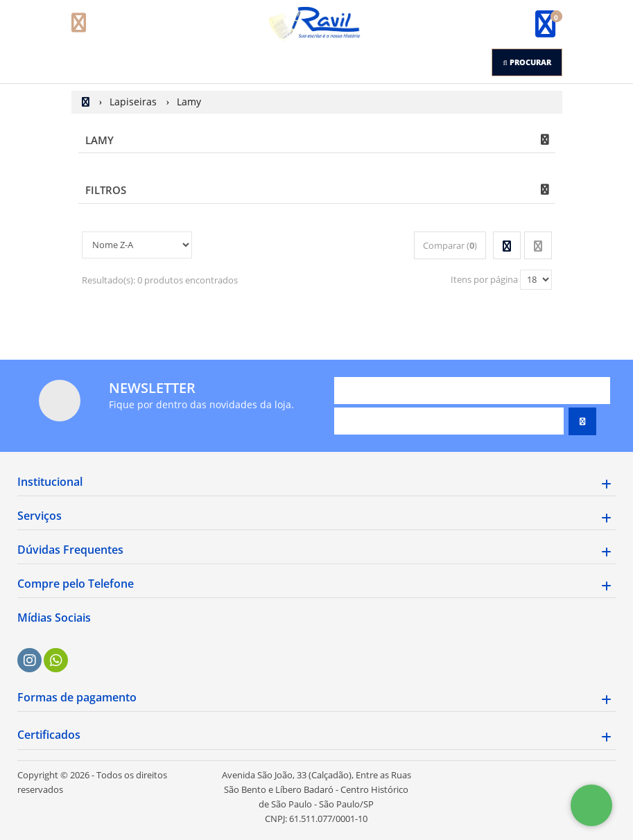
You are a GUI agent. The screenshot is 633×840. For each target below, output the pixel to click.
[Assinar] (582, 421)
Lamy (99, 140)
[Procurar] (527, 62)
